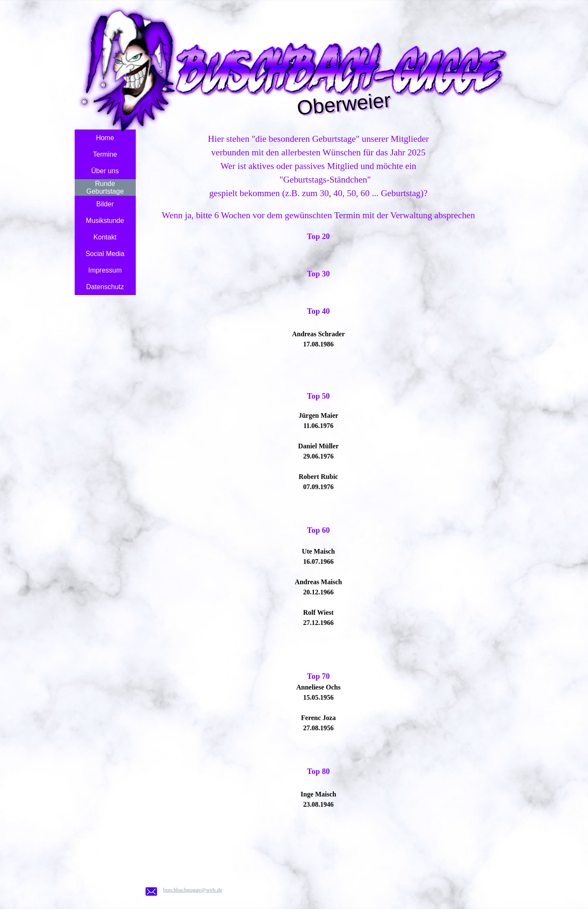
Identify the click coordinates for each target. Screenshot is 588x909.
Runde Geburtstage (105, 187)
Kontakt (105, 237)
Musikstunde (105, 221)
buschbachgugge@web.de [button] (193, 890)
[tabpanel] (319, 501)
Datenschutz (105, 287)
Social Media (105, 254)
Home (105, 138)
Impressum (105, 270)
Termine (105, 154)
